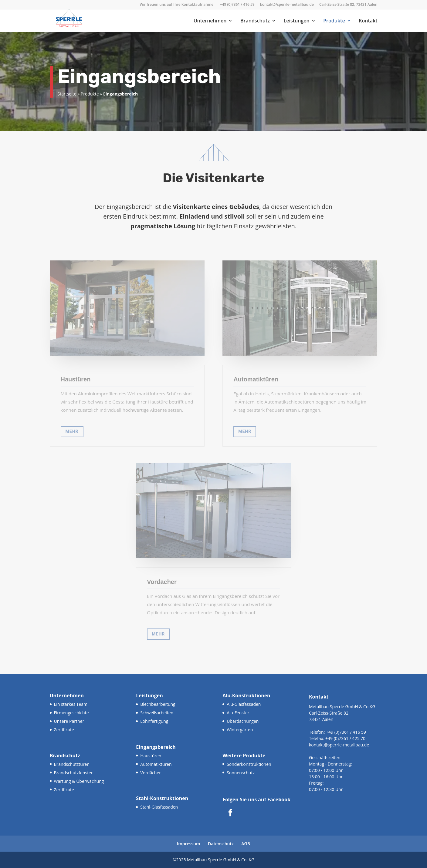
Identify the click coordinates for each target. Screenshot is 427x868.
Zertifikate (64, 730)
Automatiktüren (156, 764)
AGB (246, 844)
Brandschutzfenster (73, 773)
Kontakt (368, 21)
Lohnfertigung (154, 721)
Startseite (67, 94)
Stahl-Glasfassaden (159, 807)
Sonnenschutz (241, 773)
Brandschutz (255, 21)
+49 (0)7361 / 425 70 (345, 738)
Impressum (188, 844)
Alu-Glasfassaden (244, 704)
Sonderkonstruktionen (249, 764)
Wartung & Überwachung (79, 781)
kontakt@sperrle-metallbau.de (287, 5)
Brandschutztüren (72, 764)
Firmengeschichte (71, 713)
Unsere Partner (69, 721)
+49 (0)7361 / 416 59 (237, 5)
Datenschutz (221, 844)
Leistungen (297, 21)
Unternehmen (210, 21)
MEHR (72, 431)
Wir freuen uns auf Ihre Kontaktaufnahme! (177, 5)
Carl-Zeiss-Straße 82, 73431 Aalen (348, 5)
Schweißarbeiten (157, 713)
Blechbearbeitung (158, 704)
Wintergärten (240, 730)
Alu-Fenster (238, 713)
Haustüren (151, 756)
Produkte (334, 21)
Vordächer (151, 773)
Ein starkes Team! (71, 704)
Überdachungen (243, 721)
